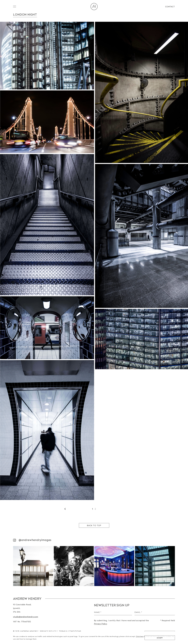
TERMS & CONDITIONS (70, 631)
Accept (160, 638)
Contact (170, 7)
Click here (140, 636)
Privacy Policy (48, 631)
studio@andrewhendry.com (26, 617)
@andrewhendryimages (32, 540)
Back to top (94, 525)
